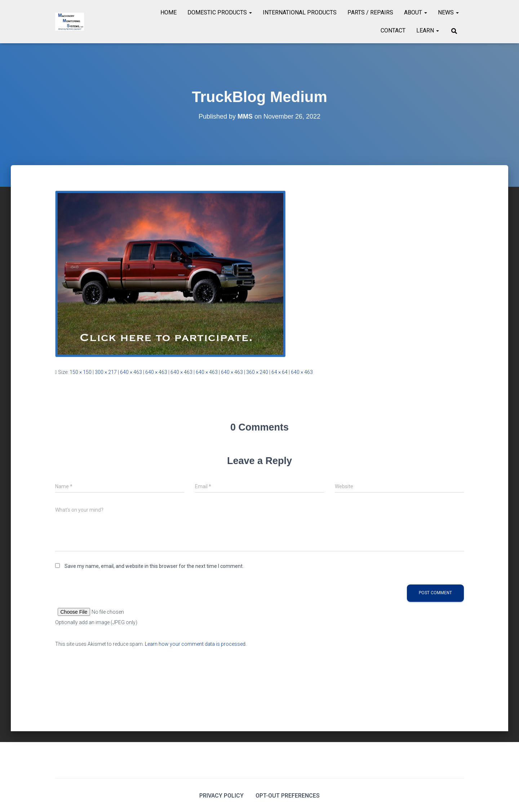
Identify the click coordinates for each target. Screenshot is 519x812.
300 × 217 (106, 372)
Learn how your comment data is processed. (196, 644)
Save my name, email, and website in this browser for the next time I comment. (154, 566)
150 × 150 (81, 372)
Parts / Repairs (370, 12)
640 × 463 (131, 372)
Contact (393, 30)
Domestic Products (220, 12)
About (416, 12)
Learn (428, 30)
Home (168, 12)
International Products (300, 12)
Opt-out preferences (288, 796)
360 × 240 (257, 372)
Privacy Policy (221, 796)
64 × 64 (280, 372)
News (448, 12)
